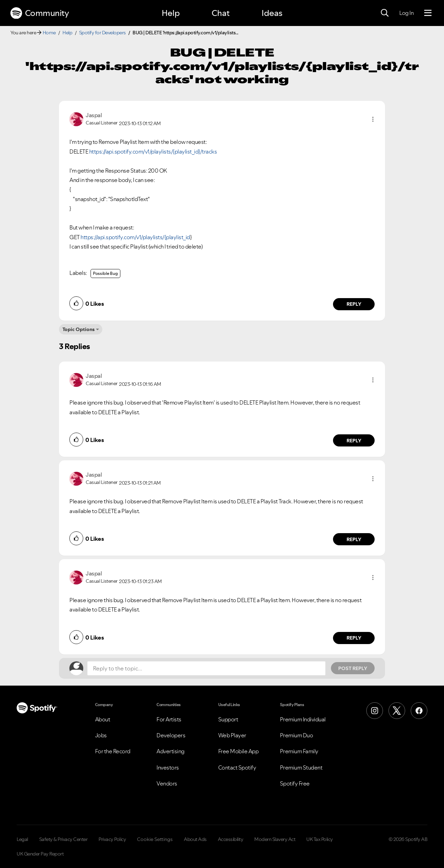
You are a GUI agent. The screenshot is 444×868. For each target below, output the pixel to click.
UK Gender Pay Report (40, 854)
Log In (406, 13)
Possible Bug (105, 273)
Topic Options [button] (79, 329)
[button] (373, 119)
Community (40, 13)
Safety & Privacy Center (63, 839)
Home (49, 33)
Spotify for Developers (103, 33)
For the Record (113, 751)
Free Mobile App (238, 751)
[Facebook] (419, 711)
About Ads (195, 839)
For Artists (169, 719)
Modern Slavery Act (275, 839)
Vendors (167, 783)
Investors (168, 767)
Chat (221, 13)
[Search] (385, 13)
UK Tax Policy (320, 839)
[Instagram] (375, 711)
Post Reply (353, 668)
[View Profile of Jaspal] (94, 115)
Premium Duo (297, 735)
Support (228, 719)
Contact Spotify (237, 767)
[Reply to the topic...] (206, 668)
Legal (22, 839)
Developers (171, 735)
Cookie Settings (155, 839)
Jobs (101, 735)
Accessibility (231, 839)
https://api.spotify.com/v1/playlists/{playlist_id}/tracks (153, 151)
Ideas (272, 13)
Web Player (232, 735)
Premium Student (301, 767)
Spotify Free (295, 783)
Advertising (170, 751)
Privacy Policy (112, 839)
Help (171, 13)
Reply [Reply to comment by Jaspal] (354, 304)
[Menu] (428, 13)
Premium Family (299, 751)
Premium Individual (303, 719)
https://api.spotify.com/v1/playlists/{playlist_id (135, 237)
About (103, 719)
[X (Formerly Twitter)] (397, 711)
